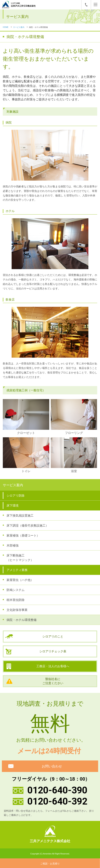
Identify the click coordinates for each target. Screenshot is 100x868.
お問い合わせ (52, 766)
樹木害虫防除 (16, 600)
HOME (6, 27)
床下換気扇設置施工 (20, 516)
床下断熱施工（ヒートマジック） (20, 558)
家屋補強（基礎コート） (23, 536)
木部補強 (13, 545)
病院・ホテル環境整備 (22, 620)
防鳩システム (16, 590)
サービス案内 (19, 27)
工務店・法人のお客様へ (53, 666)
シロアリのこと (53, 636)
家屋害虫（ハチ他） (20, 580)
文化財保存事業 (17, 610)
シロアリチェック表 (53, 651)
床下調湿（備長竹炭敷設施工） (28, 526)
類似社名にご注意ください (53, 681)
